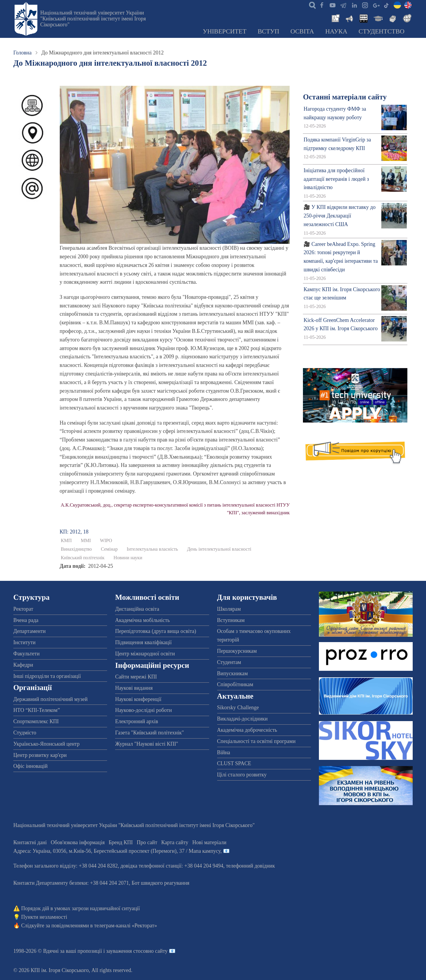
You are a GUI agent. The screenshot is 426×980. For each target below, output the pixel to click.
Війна (224, 752)
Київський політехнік (83, 558)
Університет (225, 31)
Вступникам (231, 620)
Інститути (24, 642)
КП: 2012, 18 (74, 532)
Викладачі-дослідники (242, 719)
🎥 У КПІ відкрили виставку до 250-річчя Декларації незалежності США (339, 216)
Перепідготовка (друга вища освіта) (156, 631)
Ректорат (23, 609)
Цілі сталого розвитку (242, 775)
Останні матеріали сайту (345, 97)
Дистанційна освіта (137, 609)
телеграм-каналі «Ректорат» (126, 926)
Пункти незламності (44, 917)
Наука (336, 31)
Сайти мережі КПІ (136, 677)
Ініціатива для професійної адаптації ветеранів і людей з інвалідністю (336, 179)
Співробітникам (235, 684)
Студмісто (25, 733)
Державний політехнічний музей (50, 699)
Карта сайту (175, 842)
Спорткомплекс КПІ (36, 721)
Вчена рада (26, 620)
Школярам (229, 609)
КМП (66, 541)
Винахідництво (76, 549)
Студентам (229, 662)
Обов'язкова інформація (78, 842)
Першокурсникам (237, 651)
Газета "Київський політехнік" (149, 733)
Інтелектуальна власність (152, 549)
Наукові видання (134, 688)
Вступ (268, 31)
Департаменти (29, 631)
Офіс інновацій (30, 766)
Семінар (109, 549)
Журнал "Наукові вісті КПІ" (147, 744)
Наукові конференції (138, 699)
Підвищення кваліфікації (143, 642)
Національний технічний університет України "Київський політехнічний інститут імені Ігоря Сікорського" (93, 19)
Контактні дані (30, 842)
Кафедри (23, 665)
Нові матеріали (209, 842)
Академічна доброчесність (247, 730)
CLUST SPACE (234, 763)
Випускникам (233, 673)
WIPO (106, 541)
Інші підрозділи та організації (47, 676)
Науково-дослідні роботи (143, 710)
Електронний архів (137, 721)
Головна (22, 53)
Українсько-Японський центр (46, 744)
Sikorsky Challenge (238, 707)
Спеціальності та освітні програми (256, 741)
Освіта (302, 31)
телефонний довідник (251, 866)
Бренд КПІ (121, 842)
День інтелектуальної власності (219, 549)
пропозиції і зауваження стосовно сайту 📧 (126, 951)
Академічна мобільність (142, 620)
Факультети (26, 654)
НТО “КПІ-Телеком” (37, 710)
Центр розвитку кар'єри (40, 755)
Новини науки (128, 558)
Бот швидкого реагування (160, 883)
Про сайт (147, 842)
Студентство (381, 31)
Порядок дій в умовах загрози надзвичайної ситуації (81, 908)
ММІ (86, 541)
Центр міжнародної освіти (145, 654)
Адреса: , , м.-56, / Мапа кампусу (117, 851)
